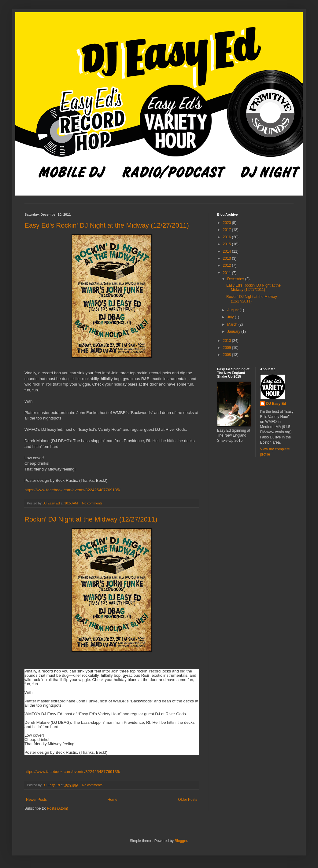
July (231, 317)
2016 (227, 237)
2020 (227, 223)
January (234, 331)
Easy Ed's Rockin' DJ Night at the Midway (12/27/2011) (107, 225)
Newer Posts (36, 800)
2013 (227, 258)
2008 (227, 355)
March (233, 324)
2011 (227, 273)
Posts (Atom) (57, 808)
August (233, 310)
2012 (227, 266)
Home (113, 800)
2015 (227, 244)
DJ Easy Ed (276, 404)
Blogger (181, 841)
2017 (227, 230)
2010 (227, 341)
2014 (227, 251)
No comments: (93, 503)
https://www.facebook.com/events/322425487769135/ (72, 490)
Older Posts (188, 800)
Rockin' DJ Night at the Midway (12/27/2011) (91, 519)
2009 (227, 348)
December (236, 279)
